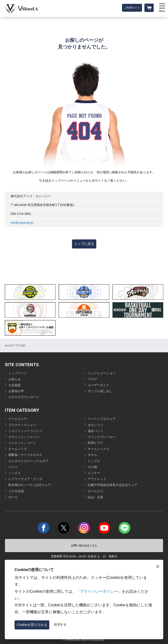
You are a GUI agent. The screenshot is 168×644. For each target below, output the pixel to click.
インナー (94, 473)
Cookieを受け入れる (32, 625)
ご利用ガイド (132, 8)
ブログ (92, 379)
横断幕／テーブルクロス (25, 455)
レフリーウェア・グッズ (25, 479)
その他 (92, 467)
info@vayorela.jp (22, 223)
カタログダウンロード (24, 397)
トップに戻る (84, 244)
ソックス (15, 473)
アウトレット (97, 479)
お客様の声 (16, 391)
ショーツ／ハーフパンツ (25, 431)
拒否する (60, 625)
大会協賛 (15, 385)
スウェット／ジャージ (24, 437)
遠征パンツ (95, 431)
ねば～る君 (95, 497)
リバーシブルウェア (102, 419)
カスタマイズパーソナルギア (28, 461)
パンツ (13, 467)
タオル (92, 455)
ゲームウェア (18, 419)
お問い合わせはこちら (84, 545)
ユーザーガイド (99, 385)
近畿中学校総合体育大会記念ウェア (112, 485)
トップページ (18, 373)
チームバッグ (18, 449)
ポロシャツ (95, 425)
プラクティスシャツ (22, 425)
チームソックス (99, 449)
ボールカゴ (95, 491)
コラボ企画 (16, 491)
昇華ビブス (95, 443)
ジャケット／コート (22, 443)
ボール (13, 497)
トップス (94, 461)
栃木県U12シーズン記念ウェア (30, 485)
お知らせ (15, 379)
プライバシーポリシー (99, 591)
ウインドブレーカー (102, 437)
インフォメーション (102, 373)
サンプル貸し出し (100, 391)
